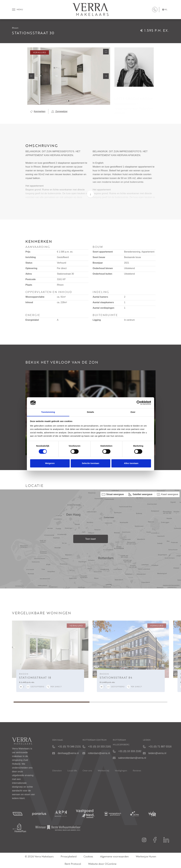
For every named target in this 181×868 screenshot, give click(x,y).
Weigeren (50, 463)
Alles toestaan (131, 463)
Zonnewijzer (59, 112)
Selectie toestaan (91, 463)
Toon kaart (91, 539)
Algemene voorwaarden (114, 857)
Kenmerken (38, 112)
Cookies (88, 857)
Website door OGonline (102, 864)
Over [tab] (133, 412)
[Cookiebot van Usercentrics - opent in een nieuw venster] (139, 403)
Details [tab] (90, 412)
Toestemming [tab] (48, 412)
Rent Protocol (73, 864)
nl (165, 10)
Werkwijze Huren (146, 857)
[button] (66, 101)
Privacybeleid (69, 857)
